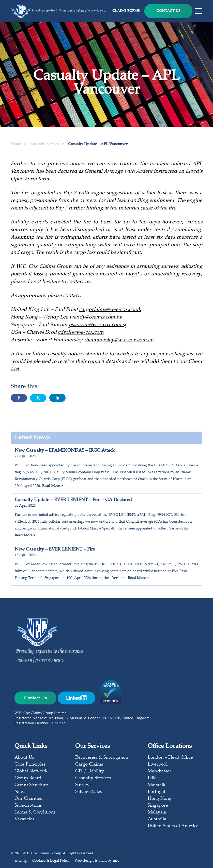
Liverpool (158, 765)
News (20, 792)
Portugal (156, 792)
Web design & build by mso (97, 861)
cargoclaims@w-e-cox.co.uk (110, 311)
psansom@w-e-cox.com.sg (98, 326)
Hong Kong (159, 799)
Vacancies (24, 819)
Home (16, 144)
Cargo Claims (89, 765)
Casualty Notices (45, 144)
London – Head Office (170, 758)
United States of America (173, 826)
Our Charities (28, 799)
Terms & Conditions (35, 812)
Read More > (52, 486)
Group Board (28, 778)
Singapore (158, 806)
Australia (157, 819)
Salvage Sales (89, 792)
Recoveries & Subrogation (102, 758)
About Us (24, 758)
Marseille (157, 785)
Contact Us (168, 11)
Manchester (159, 771)
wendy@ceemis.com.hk (96, 319)
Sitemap (21, 861)
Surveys (83, 785)
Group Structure (31, 785)
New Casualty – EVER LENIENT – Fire (55, 550)
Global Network (31, 771)
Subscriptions (28, 806)
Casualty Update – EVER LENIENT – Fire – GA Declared (73, 500)
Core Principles (30, 765)
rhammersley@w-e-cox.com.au (119, 342)
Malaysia (157, 812)
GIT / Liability (90, 771)
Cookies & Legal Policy (51, 861)
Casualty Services (93, 778)
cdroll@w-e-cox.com (81, 334)
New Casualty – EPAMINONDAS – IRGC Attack (65, 451)
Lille (152, 778)
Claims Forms (126, 11)
